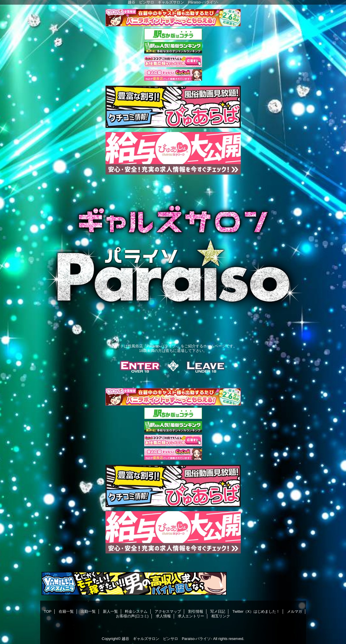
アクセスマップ (168, 611)
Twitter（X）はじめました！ (256, 611)
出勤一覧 (88, 611)
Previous (42, 319)
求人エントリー (191, 616)
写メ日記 (218, 611)
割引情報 (196, 611)
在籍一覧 (66, 611)
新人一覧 (110, 611)
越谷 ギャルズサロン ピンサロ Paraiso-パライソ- (167, 639)
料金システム (136, 611)
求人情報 (163, 616)
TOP (48, 611)
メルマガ (295, 611)
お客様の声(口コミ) (132, 616)
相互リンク (221, 616)
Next (305, 319)
